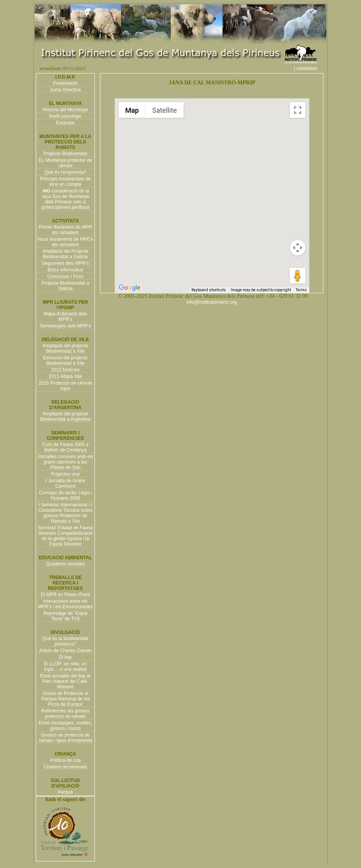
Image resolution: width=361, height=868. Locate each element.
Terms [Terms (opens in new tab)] (301, 290)
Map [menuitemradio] (132, 110)
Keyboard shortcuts (209, 290)
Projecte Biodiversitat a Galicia (66, 286)
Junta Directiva (65, 90)
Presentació (65, 83)
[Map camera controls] (298, 248)
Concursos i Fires (65, 276)
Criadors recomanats (65, 767)
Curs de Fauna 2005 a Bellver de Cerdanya (65, 447)
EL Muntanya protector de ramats (65, 163)
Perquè (66, 792)
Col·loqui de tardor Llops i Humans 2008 (65, 495)
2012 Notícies (65, 370)
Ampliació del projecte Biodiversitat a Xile (65, 348)
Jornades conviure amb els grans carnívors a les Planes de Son (65, 462)
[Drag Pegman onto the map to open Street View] (298, 276)
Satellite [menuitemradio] (165, 110)
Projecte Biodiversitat (66, 154)
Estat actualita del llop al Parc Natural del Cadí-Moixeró (65, 681)
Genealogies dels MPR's (65, 326)
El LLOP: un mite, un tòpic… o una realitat (66, 667)
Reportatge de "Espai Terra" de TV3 (65, 616)
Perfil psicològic (65, 116)
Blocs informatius (65, 270)
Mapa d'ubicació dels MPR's (65, 317)
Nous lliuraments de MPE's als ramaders (65, 242)
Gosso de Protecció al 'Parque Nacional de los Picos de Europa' (65, 699)
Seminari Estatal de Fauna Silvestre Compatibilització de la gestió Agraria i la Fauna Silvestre (65, 536)
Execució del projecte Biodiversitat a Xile (65, 360)
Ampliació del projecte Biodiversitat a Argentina (65, 416)
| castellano (310, 68)
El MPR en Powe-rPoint (65, 595)
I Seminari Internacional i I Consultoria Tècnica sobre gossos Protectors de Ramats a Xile (65, 513)
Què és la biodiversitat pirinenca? (66, 641)
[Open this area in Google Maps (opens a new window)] (130, 288)
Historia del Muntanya (65, 110)
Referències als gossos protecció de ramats (65, 714)
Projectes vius (66, 474)
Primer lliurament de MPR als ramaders (65, 230)
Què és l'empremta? (65, 172)
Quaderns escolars (66, 564)
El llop (66, 657)
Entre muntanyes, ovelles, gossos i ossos (65, 726)
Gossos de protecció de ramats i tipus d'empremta (65, 738)
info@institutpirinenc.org (212, 302)
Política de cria (66, 760)
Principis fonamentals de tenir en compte (66, 182)
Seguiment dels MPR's (65, 263)
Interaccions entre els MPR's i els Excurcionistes (65, 604)
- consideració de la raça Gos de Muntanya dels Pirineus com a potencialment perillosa (66, 199)
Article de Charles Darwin (65, 651)
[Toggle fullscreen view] (298, 110)
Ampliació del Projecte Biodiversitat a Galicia (66, 254)
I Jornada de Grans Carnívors (66, 483)
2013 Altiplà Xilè (65, 376)
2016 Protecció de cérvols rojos (65, 386)
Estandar (65, 123)
